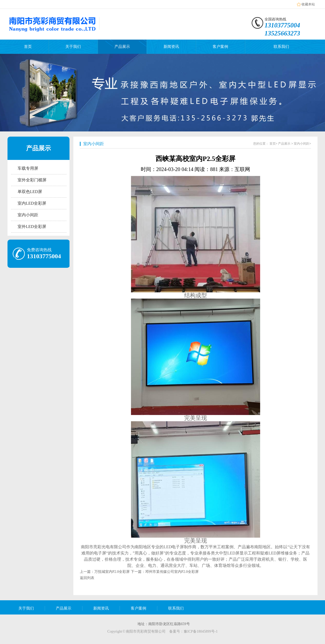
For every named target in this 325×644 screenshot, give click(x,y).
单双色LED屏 (30, 192)
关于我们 (73, 47)
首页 (28, 47)
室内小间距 (28, 215)
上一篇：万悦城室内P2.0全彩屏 (105, 572)
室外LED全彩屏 (32, 227)
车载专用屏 (28, 168)
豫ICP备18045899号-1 (201, 631)
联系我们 (281, 47)
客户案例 (220, 47)
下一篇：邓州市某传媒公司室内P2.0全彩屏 (165, 572)
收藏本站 (308, 4)
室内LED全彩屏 (32, 203)
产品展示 (122, 47)
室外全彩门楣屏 (32, 180)
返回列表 (87, 578)
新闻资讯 (171, 47)
